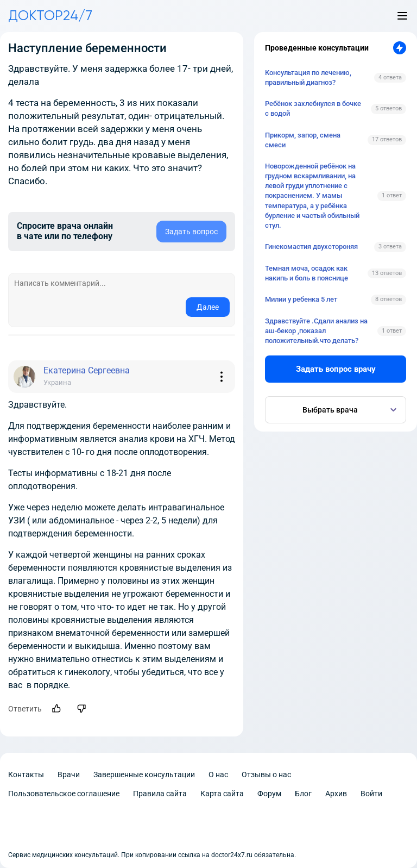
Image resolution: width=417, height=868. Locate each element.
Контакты (26, 775)
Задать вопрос (191, 232)
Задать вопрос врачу (336, 369)
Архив (336, 794)
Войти (371, 794)
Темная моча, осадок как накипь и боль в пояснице (307, 273)
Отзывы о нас (266, 775)
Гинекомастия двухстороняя (311, 246)
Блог (303, 794)
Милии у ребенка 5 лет (301, 299)
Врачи (69, 775)
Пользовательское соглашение (64, 794)
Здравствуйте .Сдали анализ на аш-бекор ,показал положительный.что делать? (316, 331)
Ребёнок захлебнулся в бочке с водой (313, 108)
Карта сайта (222, 794)
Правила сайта (160, 794)
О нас (218, 775)
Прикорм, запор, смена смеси (303, 140)
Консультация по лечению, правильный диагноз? (308, 77)
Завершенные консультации (144, 775)
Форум (269, 794)
